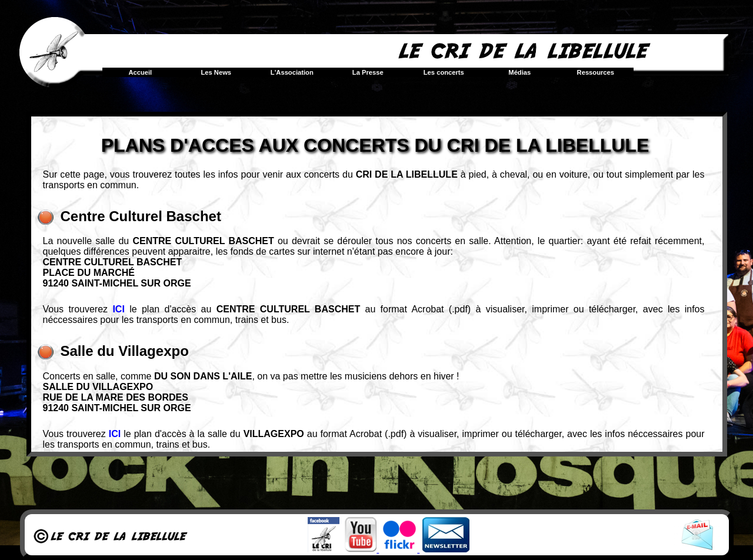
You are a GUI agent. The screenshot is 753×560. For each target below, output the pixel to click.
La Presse (368, 72)
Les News (216, 72)
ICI (118, 309)
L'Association (292, 72)
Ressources (596, 72)
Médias (519, 72)
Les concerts (444, 72)
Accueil (140, 72)
